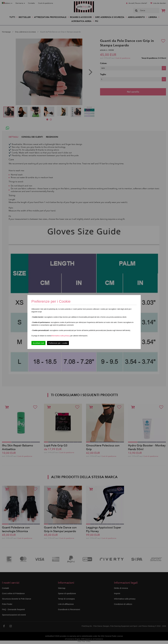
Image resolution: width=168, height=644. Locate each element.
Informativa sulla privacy (61, 336)
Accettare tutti (39, 343)
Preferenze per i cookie (58, 343)
